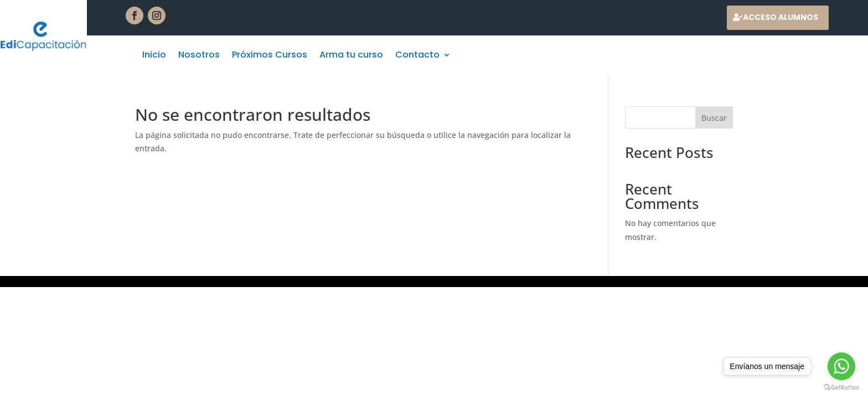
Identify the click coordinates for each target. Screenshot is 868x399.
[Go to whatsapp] (841, 366)
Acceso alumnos (781, 17)
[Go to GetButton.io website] (841, 388)
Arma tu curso (351, 56)
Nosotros (199, 56)
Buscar (714, 118)
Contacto (417, 56)
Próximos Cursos (270, 56)
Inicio (154, 56)
